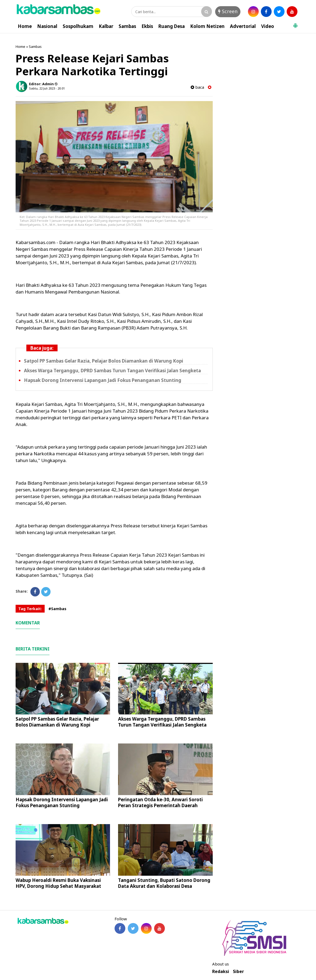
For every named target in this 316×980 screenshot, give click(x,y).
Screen (228, 11)
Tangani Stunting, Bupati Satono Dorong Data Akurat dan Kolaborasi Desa (164, 883)
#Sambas (57, 609)
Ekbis (147, 26)
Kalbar (106, 26)
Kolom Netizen (207, 26)
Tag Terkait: (30, 609)
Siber (238, 972)
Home (25, 26)
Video (268, 26)
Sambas (127, 26)
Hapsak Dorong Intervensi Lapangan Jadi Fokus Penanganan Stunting (103, 380)
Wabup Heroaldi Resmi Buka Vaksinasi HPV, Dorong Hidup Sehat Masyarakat (58, 883)
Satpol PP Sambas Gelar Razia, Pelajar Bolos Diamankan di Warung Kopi (104, 361)
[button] (295, 23)
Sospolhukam (78, 26)
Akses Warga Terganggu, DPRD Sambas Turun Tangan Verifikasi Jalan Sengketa (112, 371)
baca (197, 87)
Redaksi (221, 972)
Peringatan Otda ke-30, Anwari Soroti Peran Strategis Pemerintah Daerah (160, 802)
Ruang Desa (172, 26)
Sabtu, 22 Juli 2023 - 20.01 (47, 88)
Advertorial (243, 26)
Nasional (47, 26)
